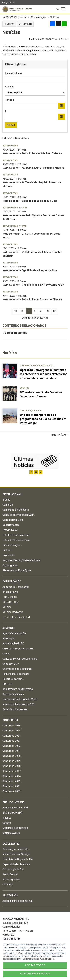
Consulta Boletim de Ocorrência (20, 659)
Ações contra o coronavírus (17, 901)
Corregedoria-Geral (13, 520)
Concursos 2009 (12, 791)
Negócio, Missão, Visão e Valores (21, 560)
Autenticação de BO (13, 644)
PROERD (7, 684)
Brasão (6, 500)
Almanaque (8, 638)
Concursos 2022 (12, 746)
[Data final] (31, 117)
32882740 (15, 939)
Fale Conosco (10, 597)
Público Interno (13, 802)
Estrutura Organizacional (16, 535)
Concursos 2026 (12, 726)
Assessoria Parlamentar (16, 587)
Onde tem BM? (11, 664)
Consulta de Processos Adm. (19, 515)
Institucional (12, 494)
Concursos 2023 (12, 741)
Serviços (8, 628)
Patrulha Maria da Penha (16, 674)
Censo (6, 654)
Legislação (8, 555)
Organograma (10, 565)
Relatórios (10, 896)
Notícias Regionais (15, 333)
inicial (23, 17)
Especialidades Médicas (16, 864)
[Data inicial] (31, 106)
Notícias (7, 607)
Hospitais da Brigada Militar (18, 859)
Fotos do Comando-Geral (16, 540)
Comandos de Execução (16, 510)
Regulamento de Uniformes (18, 689)
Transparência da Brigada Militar (20, 699)
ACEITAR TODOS (35, 965)
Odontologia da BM (13, 869)
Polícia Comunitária (13, 679)
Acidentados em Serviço (16, 854)
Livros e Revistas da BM (16, 617)
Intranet (7, 818)
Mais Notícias (59, 435)
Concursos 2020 (12, 756)
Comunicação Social (42, 366)
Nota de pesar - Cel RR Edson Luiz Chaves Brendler (33, 285)
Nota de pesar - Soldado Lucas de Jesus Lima (30, 201)
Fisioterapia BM (11, 880)
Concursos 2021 (12, 751)
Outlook (7, 823)
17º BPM (23, 208)
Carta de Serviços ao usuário (18, 649)
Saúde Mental (10, 874)
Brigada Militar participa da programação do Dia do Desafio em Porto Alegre (43, 419)
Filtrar (11, 125)
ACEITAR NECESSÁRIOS (35, 974)
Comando (25, 366)
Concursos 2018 (12, 766)
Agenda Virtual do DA (14, 633)
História (7, 550)
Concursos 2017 (12, 771)
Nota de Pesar (10, 602)
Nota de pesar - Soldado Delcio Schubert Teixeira (32, 153)
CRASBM (7, 885)
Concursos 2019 (12, 761)
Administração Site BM (15, 808)
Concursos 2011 (12, 786)
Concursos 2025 (12, 731)
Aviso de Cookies (47, 959)
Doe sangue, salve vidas (16, 849)
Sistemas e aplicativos (15, 828)
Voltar (9, 24)
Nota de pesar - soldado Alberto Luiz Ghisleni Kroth (33, 168)
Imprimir (25, 24)
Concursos (10, 720)
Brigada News (10, 592)
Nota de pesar (10, 146)
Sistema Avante (11, 833)
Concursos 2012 (12, 781)
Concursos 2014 (12, 776)
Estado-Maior (10, 530)
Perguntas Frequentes (15, 709)
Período (10, 100)
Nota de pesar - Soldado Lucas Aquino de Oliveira (32, 300)
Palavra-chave (13, 73)
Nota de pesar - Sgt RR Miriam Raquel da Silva (30, 270)
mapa (29, 931)
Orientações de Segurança (17, 669)
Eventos (25, 388)
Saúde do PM (11, 844)
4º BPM (22, 226)
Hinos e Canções (12, 545)
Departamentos (11, 525)
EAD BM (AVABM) (12, 813)
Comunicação (38, 17)
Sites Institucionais (13, 694)
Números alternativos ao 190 (18, 704)
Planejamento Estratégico (17, 570)
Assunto (10, 87)
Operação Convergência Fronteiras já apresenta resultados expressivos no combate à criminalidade (44, 374)
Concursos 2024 (12, 736)
